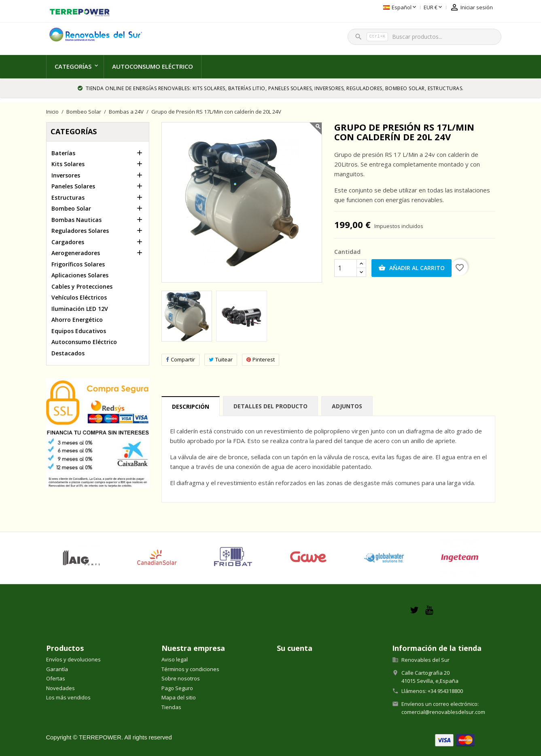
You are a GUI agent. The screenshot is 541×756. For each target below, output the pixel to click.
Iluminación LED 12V (80, 309)
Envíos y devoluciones (73, 659)
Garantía (57, 669)
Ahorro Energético (77, 320)
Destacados (68, 353)
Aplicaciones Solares (80, 275)
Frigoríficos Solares (78, 264)
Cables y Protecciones (82, 286)
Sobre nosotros (181, 678)
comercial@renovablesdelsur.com (443, 712)
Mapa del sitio (179, 697)
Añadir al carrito (412, 268)
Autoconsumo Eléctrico (153, 66)
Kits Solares (68, 164)
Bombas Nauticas (76, 220)
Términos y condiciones (190, 669)
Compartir (180, 360)
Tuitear (221, 360)
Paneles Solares (73, 186)
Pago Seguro (177, 688)
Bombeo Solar (71, 208)
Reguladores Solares (80, 231)
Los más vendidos (68, 697)
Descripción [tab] (191, 407)
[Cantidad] (346, 268)
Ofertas (56, 678)
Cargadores (68, 242)
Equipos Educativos (79, 331)
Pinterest (261, 360)
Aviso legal (175, 659)
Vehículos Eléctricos (79, 297)
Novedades (60, 688)
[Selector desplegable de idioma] (354, 8)
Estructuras (68, 197)
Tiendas (171, 707)
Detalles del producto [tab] (270, 406)
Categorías (73, 66)
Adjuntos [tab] (347, 406)
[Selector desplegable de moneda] (387, 8)
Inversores (66, 175)
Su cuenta (295, 648)
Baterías (63, 153)
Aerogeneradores (76, 253)
